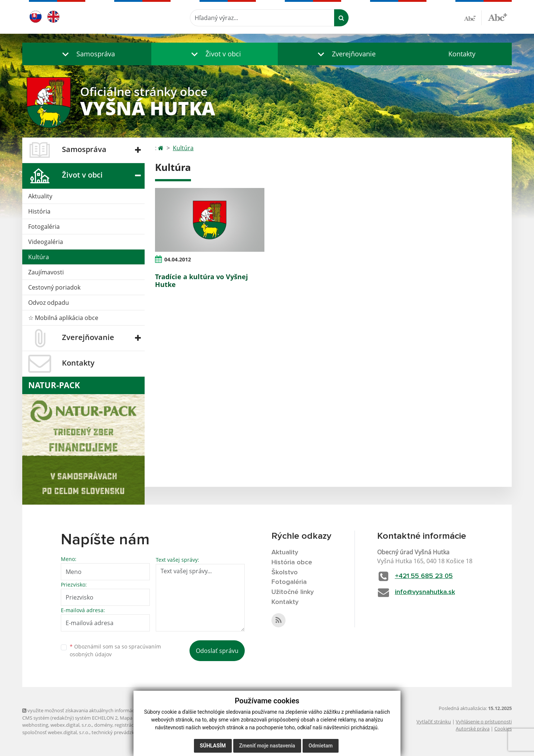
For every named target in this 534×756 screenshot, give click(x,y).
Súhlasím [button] (213, 746)
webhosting (35, 725)
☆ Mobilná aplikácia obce (63, 318)
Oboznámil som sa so (115, 650)
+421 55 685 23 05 (424, 576)
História (39, 211)
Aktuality (40, 196)
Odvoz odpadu (49, 303)
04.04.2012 (178, 259)
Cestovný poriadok (54, 287)
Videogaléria (46, 242)
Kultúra (39, 257)
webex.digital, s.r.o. (71, 725)
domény (103, 725)
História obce (292, 562)
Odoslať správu (217, 651)
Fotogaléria (44, 227)
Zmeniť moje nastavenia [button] (267, 746)
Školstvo (285, 572)
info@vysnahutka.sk (425, 592)
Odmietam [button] (321, 746)
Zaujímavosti (46, 272)
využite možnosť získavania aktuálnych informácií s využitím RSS (96, 710)
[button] (87, 54)
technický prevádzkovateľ (120, 732)
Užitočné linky (293, 592)
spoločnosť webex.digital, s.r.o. (56, 732)
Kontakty (462, 54)
